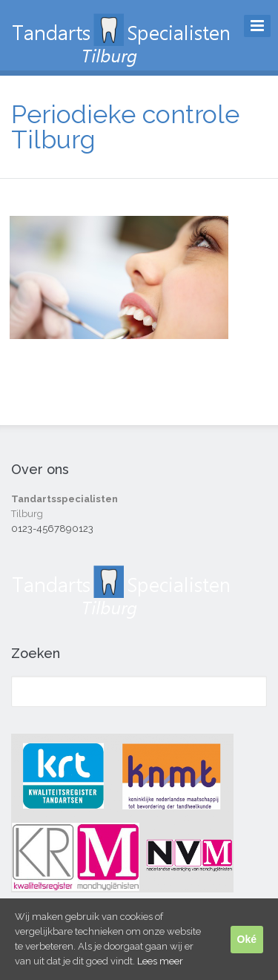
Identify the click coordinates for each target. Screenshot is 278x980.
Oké (247, 939)
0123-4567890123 (52, 529)
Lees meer (160, 961)
